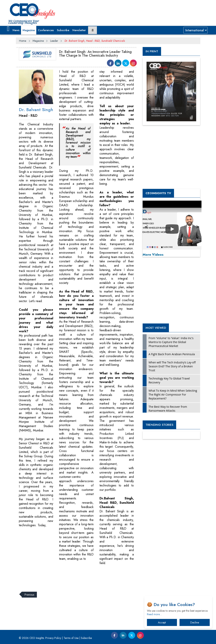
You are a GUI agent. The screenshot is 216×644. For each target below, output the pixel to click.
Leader (54, 41)
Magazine (29, 30)
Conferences (46, 30)
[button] (8, 29)
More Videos (153, 255)
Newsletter (79, 30)
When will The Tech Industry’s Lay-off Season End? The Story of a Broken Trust (172, 366)
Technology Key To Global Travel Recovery (169, 380)
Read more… (154, 614)
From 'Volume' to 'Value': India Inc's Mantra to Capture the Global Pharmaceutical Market (171, 342)
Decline (195, 622)
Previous (29, 595)
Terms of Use (71, 638)
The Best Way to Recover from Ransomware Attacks (168, 409)
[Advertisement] (87, 576)
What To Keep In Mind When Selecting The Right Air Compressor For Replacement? (173, 394)
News (16, 30)
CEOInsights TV (158, 193)
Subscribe (63, 30)
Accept (162, 622)
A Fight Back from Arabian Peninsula (172, 354)
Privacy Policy (53, 638)
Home (23, 41)
